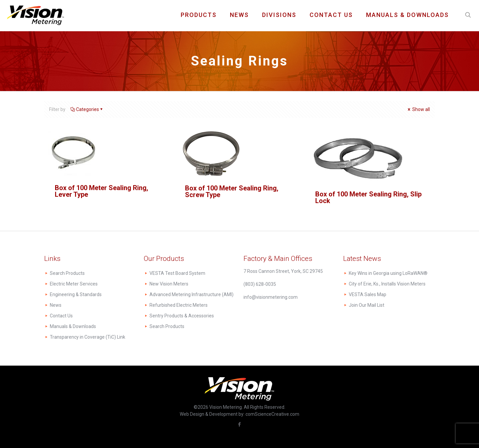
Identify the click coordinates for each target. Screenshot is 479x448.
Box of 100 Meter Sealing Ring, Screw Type (232, 191)
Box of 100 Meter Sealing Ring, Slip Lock (368, 197)
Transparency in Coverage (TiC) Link (88, 337)
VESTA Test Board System (177, 273)
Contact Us (61, 316)
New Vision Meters (169, 284)
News (56, 305)
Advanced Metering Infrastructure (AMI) (192, 294)
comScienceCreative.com (272, 414)
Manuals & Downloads (73, 326)
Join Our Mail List (367, 305)
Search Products (67, 273)
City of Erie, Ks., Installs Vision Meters (387, 284)
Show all (418, 109)
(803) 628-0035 (260, 284)
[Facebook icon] (240, 424)
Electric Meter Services (74, 284)
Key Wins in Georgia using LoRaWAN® (388, 273)
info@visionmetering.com (271, 297)
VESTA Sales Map (368, 294)
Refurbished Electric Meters (179, 305)
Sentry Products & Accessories (182, 316)
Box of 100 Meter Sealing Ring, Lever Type (101, 191)
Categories (87, 109)
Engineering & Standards (76, 294)
